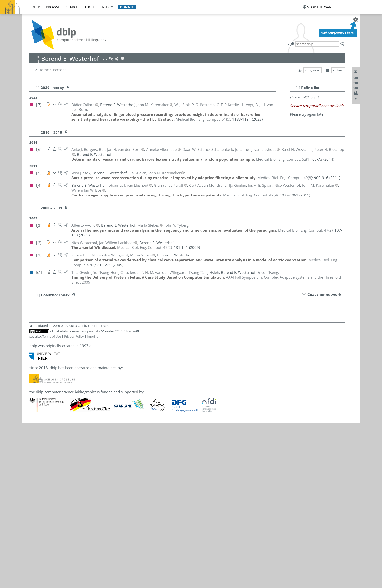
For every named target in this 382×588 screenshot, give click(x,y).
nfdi (106, 7)
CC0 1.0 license (125, 331)
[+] (304, 294)
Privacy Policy (74, 336)
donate (127, 7)
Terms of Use (52, 336)
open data (93, 331)
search (72, 7)
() (203, 119)
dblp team (101, 326)
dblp (36, 7)
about (90, 7)
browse (53, 7)
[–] (298, 88)
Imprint (92, 336)
